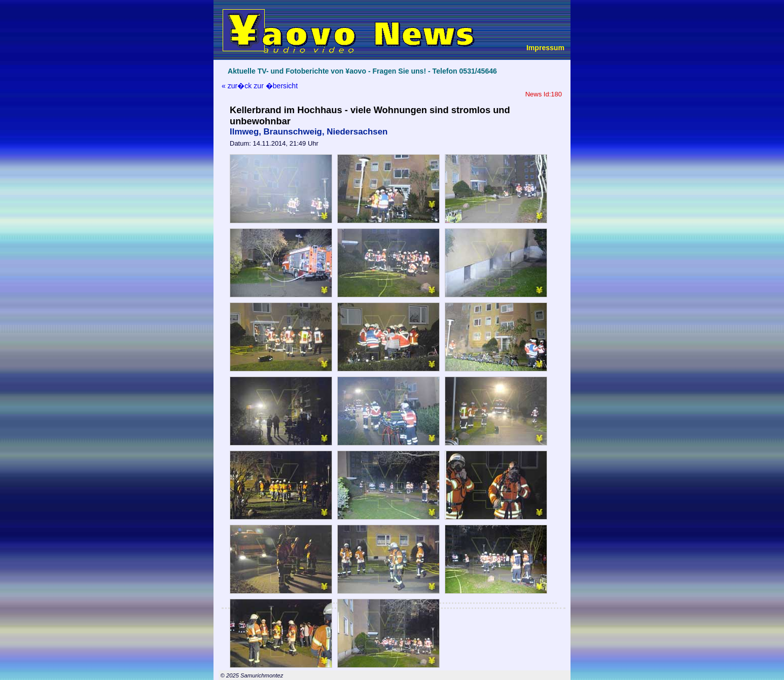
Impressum (545, 48)
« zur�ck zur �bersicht (260, 86)
